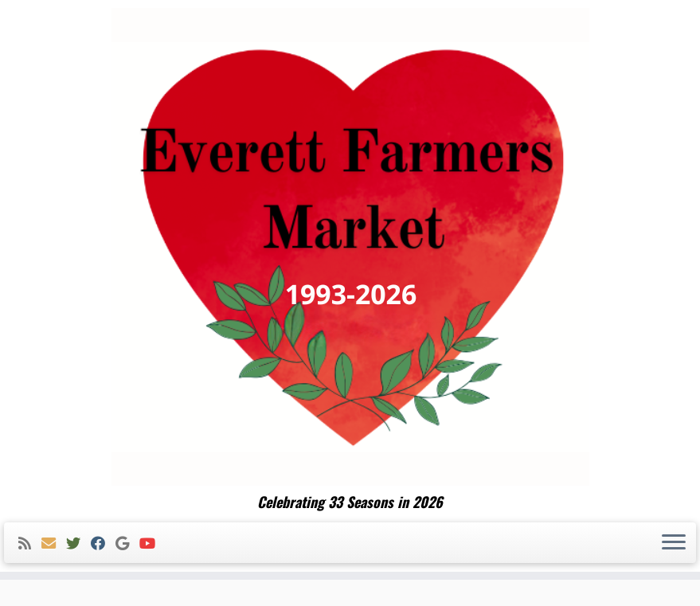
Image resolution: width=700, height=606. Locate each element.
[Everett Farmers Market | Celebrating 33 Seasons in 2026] (350, 247)
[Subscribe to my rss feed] (30, 543)
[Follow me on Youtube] (153, 543)
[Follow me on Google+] (127, 543)
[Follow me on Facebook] (103, 543)
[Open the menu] (674, 543)
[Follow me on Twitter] (78, 543)
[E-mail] (54, 543)
